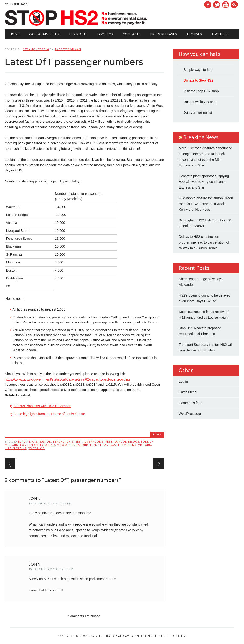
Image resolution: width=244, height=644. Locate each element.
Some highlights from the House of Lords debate (49, 414)
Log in (183, 381)
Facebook (208, 5)
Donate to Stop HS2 (198, 80)
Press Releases (163, 34)
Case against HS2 (44, 34)
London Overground (38, 445)
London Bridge (127, 442)
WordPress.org (190, 414)
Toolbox (105, 34)
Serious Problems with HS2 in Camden (42, 406)
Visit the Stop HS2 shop (201, 91)
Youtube (225, 5)
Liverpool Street (98, 442)
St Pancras (107, 445)
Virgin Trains (16, 448)
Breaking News (201, 137)
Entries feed (188, 392)
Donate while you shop (200, 102)
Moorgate (66, 445)
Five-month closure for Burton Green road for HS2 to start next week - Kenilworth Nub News (206, 204)
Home (15, 34)
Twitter (217, 5)
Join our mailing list (198, 112)
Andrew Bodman (68, 49)
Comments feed (191, 403)
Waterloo (37, 448)
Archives (194, 34)
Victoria (145, 445)
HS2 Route (78, 34)
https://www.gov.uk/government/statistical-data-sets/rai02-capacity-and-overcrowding (67, 379)
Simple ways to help (198, 70)
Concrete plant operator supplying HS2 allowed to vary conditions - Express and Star (204, 182)
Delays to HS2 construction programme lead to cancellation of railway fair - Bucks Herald (204, 242)
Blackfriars (28, 442)
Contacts (132, 34)
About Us (220, 34)
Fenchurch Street (68, 442)
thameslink (127, 445)
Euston (45, 442)
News (157, 434)
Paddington (86, 445)
